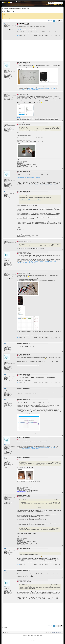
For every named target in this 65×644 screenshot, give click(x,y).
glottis (5, 344)
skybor (5, 23)
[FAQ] (46, 632)
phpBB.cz (35, 638)
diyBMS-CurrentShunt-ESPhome (23, 89)
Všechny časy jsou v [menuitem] (57, 632)
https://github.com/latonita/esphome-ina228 (26, 180)
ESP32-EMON (47, 88)
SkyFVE (19, 36)
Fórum (47, 4)
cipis (4, 458)
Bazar (55, 4)
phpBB (29, 636)
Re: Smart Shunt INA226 (23, 62)
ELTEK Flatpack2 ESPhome (39, 88)
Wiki (59, 4)
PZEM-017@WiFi (53, 88)
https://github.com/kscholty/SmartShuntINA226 (27, 29)
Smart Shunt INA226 (9, 11)
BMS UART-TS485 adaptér (34, 89)
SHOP (51, 4)
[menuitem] (16, 8)
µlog (62, 4)
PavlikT (5, 571)
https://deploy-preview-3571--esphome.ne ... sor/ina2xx (29, 177)
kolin (4, 123)
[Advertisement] (32, 51)
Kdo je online (5, 628)
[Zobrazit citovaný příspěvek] (26, 127)
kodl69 (5, 399)
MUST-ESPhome (31, 88)
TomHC (5, 69)
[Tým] (49, 632)
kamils (5, 240)
